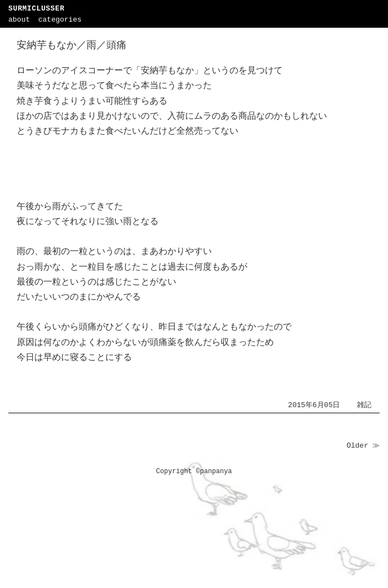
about (19, 20)
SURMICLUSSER (36, 9)
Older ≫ (363, 446)
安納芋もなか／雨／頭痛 (72, 45)
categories (60, 20)
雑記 (364, 405)
